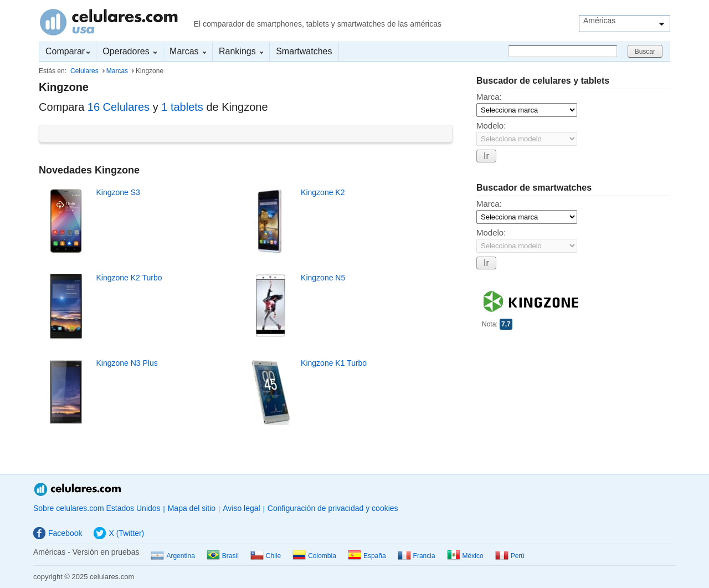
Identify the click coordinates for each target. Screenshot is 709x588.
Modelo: (491, 126)
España (367, 556)
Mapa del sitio (192, 508)
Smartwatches (304, 51)
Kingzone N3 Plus (127, 363)
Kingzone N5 (323, 278)
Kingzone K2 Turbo (129, 278)
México (465, 556)
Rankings (241, 51)
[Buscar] (563, 51)
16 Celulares (119, 107)
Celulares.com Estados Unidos (109, 22)
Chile (266, 556)
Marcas (188, 51)
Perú (510, 556)
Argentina (173, 556)
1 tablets (182, 107)
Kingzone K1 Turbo (334, 363)
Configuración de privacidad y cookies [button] (333, 508)
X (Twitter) (119, 533)
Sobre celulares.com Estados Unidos (97, 508)
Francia (417, 556)
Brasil (223, 556)
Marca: (489, 97)
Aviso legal (241, 508)
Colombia (314, 556)
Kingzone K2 (323, 192)
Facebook (58, 533)
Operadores (130, 51)
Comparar (68, 51)
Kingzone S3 (118, 192)
